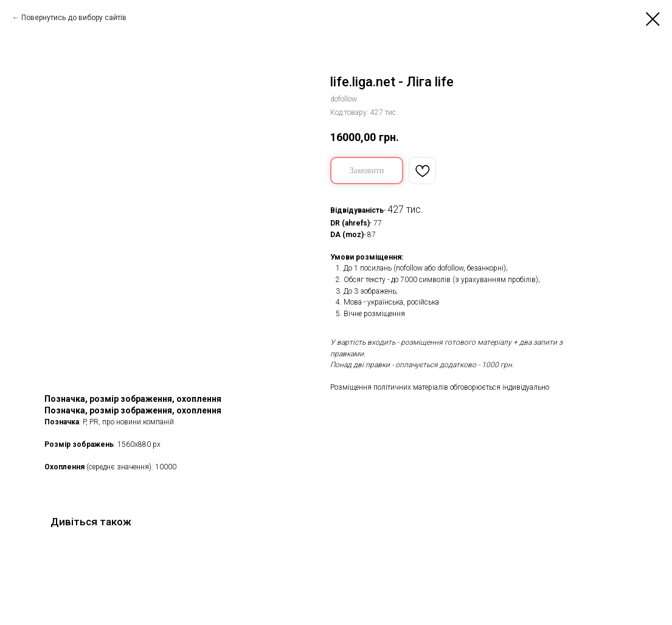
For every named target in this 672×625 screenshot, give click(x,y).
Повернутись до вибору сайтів (74, 18)
